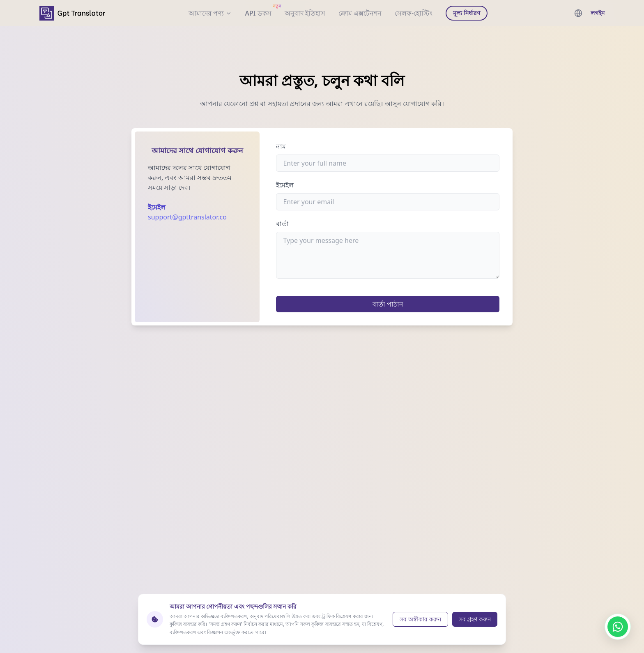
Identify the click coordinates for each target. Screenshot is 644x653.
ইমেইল (285, 185)
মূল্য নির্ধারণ (467, 13)
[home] (72, 13)
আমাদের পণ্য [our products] (210, 13)
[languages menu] (578, 13)
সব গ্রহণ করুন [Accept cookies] (475, 619)
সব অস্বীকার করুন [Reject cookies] (420, 619)
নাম (281, 146)
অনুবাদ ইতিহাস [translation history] (305, 13)
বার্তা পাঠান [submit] (388, 304)
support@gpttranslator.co (187, 217)
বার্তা (282, 224)
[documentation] (258, 13)
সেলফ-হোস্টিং (414, 13)
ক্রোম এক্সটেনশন (360, 13)
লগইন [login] (598, 13)
